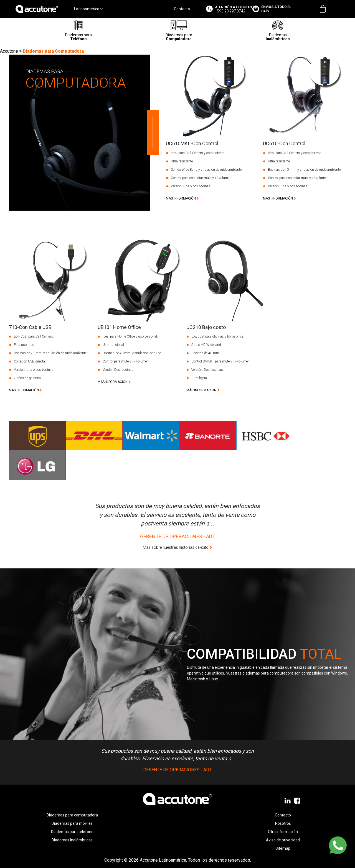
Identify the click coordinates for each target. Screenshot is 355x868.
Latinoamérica (88, 9)
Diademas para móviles (72, 823)
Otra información (283, 832)
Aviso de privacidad (283, 840)
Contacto (182, 9)
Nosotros (283, 823)
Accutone (10, 51)
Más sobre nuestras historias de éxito (177, 547)
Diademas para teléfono (72, 832)
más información (182, 198)
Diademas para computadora (72, 815)
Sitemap (283, 848)
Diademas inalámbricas (72, 840)
